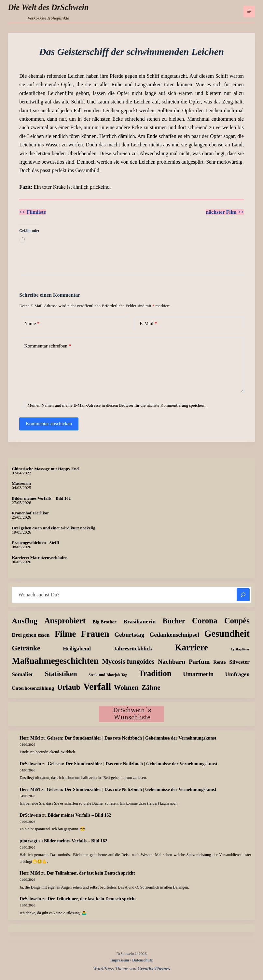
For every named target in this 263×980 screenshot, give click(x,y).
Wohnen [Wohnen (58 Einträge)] (126, 687)
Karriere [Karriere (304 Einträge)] (191, 647)
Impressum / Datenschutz (131, 960)
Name (32, 324)
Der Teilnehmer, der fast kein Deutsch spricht (91, 873)
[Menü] (249, 11)
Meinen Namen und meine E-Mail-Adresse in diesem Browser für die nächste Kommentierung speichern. (117, 405)
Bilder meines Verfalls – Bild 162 (41, 498)
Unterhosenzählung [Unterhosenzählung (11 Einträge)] (33, 688)
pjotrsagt (28, 841)
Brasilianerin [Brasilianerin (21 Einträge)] (139, 621)
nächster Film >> (225, 212)
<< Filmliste (33, 212)
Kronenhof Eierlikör (30, 513)
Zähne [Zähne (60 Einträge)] (151, 687)
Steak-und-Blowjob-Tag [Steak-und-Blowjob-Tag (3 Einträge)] (108, 675)
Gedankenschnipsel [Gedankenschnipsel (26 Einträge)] (174, 635)
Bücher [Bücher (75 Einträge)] (174, 621)
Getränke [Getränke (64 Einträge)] (26, 648)
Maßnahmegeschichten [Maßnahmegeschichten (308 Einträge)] (55, 661)
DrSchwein (30, 764)
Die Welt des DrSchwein (48, 7)
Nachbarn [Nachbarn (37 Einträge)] (172, 661)
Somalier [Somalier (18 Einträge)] (22, 674)
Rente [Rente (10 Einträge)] (219, 662)
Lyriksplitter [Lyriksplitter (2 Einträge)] (240, 649)
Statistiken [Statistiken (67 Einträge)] (61, 674)
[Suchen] (243, 595)
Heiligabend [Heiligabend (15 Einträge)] (77, 649)
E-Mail (148, 324)
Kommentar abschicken (49, 424)
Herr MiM (30, 738)
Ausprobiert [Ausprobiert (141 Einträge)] (65, 621)
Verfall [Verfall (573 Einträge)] (97, 687)
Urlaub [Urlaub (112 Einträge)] (69, 687)
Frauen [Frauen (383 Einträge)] (95, 634)
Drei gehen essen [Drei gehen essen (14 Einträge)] (31, 635)
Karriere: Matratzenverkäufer (39, 558)
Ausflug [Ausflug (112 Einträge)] (24, 621)
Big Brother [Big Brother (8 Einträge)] (104, 622)
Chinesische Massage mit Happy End (45, 469)
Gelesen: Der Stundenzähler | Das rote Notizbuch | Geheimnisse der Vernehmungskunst (132, 738)
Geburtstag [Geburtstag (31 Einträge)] (129, 635)
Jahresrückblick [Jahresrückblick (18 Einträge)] (133, 649)
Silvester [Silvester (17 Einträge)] (239, 662)
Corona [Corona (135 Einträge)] (205, 621)
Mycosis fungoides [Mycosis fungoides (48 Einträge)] (128, 661)
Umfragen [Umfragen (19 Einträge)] (237, 674)
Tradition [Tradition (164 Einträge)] (155, 673)
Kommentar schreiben (48, 346)
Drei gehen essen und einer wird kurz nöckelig (53, 528)
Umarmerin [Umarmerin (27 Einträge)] (198, 674)
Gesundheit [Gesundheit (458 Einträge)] (227, 634)
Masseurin (21, 483)
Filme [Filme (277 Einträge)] (65, 634)
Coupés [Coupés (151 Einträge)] (237, 621)
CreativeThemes (154, 969)
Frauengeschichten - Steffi (35, 543)
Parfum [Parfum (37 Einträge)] (199, 661)
